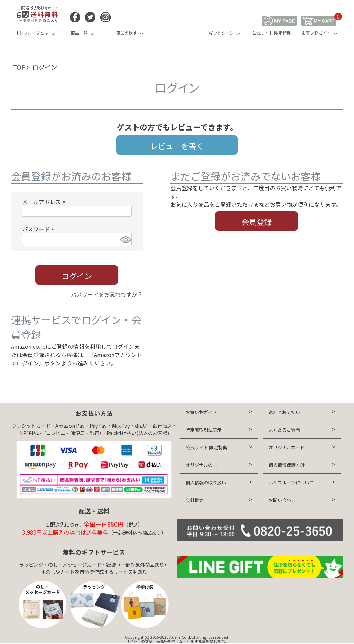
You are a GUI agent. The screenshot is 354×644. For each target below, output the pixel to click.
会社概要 (195, 500)
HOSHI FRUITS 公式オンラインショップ (177, 26)
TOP (19, 67)
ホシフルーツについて (291, 483)
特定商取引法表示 (204, 430)
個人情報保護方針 (287, 465)
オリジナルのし (201, 465)
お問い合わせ (282, 500)
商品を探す (127, 33)
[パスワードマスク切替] (125, 239)
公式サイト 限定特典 (272, 33)
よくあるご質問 (284, 430)
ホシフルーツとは (32, 33)
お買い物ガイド (316, 33)
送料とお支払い (284, 412)
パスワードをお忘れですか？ (107, 294)
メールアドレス (45, 202)
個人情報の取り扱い (206, 483)
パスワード (39, 229)
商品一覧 (79, 33)
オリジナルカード (287, 447)
